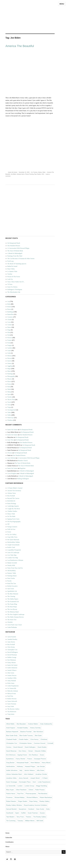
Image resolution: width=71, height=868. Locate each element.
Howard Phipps (30, 766)
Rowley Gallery (44, 801)
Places (9, 381)
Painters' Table (12, 573)
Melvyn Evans (12, 694)
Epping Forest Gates (13, 519)
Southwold (10, 813)
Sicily (48, 809)
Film (9, 332)
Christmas (44, 739)
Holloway (20, 766)
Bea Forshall (11, 496)
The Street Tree (12, 620)
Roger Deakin (23, 801)
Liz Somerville (12, 688)
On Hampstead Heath (14, 243)
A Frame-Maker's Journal (15, 488)
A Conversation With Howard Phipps (18, 248)
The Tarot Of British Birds (15, 251)
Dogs (9, 330)
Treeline (10, 274)
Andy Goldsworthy (46, 724)
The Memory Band (13, 612)
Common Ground (40, 743)
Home (7, 833)
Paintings (10, 374)
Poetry (9, 384)
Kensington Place (25, 782)
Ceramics (10, 317)
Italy (21, 770)
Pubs (9, 387)
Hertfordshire (10, 766)
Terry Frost (20, 817)
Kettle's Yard (11, 547)
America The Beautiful (20, 46)
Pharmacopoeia (31, 794)
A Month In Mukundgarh (15, 253)
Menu (62, 4)
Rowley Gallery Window (14, 805)
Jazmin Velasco (12, 670)
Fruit (9, 343)
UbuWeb (10, 622)
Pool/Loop (10, 261)
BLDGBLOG (11, 501)
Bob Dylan (38, 736)
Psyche (9, 581)
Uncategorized (12, 410)
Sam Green (11, 589)
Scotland (31, 809)
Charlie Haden (23, 739)
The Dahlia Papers (13, 599)
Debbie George (12, 657)
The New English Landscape (16, 614)
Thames (28, 817)
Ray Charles (38, 174)
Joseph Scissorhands (13, 545)
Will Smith (40, 821)
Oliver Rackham (21, 790)
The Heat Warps (12, 607)
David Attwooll (18, 747)
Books (9, 307)
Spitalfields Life (12, 591)
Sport (9, 394)
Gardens (10, 348)
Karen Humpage (12, 782)
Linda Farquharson (13, 686)
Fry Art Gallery (12, 534)
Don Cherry (22, 751)
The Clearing (11, 596)
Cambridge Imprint (13, 506)
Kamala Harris (21, 174)
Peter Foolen (11, 578)
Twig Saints (11, 714)
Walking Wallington (23, 479)
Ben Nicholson (38, 732)
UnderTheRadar (12, 627)
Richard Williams (32, 797)
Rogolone (23, 468)
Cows (9, 322)
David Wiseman (12, 655)
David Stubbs (42, 747)
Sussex (42, 813)
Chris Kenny (11, 647)
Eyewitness (10, 759)
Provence (9, 797)
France (30, 759)
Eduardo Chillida (40, 751)
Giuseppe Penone (40, 759)
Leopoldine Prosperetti (14, 550)
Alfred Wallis (10, 724)
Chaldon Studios (12, 511)
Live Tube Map (12, 555)
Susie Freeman (12, 704)
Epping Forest (22, 755)
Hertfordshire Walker (14, 542)
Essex (42, 755)
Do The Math (11, 516)
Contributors (9, 842)
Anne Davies (11, 642)
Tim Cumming (11, 821)
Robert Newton (12, 699)
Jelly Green (11, 673)
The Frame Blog (12, 604)
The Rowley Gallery (13, 709)
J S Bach (45, 778)
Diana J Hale (11, 514)
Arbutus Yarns (12, 493)
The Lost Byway (12, 609)
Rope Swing (33, 801)
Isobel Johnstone (12, 668)
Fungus (9, 345)
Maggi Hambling (42, 786)
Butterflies (10, 314)
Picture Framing (29, 174)
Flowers (10, 338)
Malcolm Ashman (13, 691)
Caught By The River (14, 509)
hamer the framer (13, 172)
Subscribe (9, 838)
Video (44, 172)
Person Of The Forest (14, 277)
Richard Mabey (20, 797)
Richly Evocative (12, 586)
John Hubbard (29, 774)
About (7, 847)
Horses (9, 358)
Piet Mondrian (43, 794)
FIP (8, 524)
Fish (9, 335)
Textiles (10, 397)
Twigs (9, 407)
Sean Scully (40, 809)
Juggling (10, 366)
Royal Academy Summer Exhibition (35, 805)
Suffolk (23, 813)
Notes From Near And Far (15, 568)
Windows (10, 420)
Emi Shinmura (12, 660)
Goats (9, 351)
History (40, 172)
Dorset (31, 751)
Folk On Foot (11, 529)
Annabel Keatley (12, 639)
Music (9, 371)
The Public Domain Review (16, 617)
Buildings (10, 312)
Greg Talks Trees (12, 537)
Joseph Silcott (35, 778)
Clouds (9, 320)
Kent (34, 782)
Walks (9, 415)
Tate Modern (10, 817)
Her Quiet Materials (13, 540)
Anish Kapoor (11, 728)
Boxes (9, 309)
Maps (9, 369)
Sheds (9, 389)
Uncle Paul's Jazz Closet (15, 625)
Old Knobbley (12, 571)
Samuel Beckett (11, 809)
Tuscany (20, 821)
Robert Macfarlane (46, 797)
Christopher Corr (12, 650)
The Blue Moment (13, 594)
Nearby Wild (11, 565)
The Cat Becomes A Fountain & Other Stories (21, 259)
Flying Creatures (12, 527)
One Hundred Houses (14, 246)
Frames (35, 172)
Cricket (9, 325)
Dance (9, 327)
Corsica (9, 747)
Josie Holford (11, 458)
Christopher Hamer (25, 743)
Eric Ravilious (33, 755)
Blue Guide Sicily (12, 736)
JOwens (10, 453)
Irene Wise (10, 440)
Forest (9, 532)
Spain (17, 813)
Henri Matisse (35, 763)
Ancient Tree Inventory (14, 491)
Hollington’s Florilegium (15, 290)
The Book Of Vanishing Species (17, 264)
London (20, 786)
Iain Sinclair (41, 766)
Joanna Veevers (12, 675)
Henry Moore (46, 763)
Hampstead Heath (23, 763)
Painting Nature (12, 576)
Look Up (10, 279)
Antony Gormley (35, 728)
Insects (9, 361)
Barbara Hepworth (12, 732)
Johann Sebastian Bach (14, 774)
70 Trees (10, 284)
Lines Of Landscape (13, 553)
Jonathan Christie (41, 774)
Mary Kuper (10, 790)
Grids (9, 353)
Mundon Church (23, 461)
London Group (29, 786)
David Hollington (12, 652)
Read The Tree (12, 583)
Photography (11, 376)
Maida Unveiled (12, 563)
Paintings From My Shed (15, 256)
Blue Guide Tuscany (26, 736)
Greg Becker (10, 763)
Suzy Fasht (11, 706)
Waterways (11, 418)
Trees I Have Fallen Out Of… (16, 282)
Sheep (9, 392)
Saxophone (22, 809)
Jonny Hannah (12, 681)
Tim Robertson (12, 712)
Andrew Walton (33, 724)
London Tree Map (13, 558)
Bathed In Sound (12, 266)
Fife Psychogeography (14, 522)
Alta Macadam (21, 724)
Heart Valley (11, 269)
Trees (9, 405)
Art (32, 172)
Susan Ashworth (12, 701)
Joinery (9, 363)
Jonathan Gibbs (12, 678)
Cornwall (50, 743)
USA (43, 174)
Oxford (31, 790)
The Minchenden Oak (14, 292)
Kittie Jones (11, 683)
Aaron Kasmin (12, 637)
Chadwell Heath (11, 739)
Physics (10, 379)
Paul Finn (10, 696)
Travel (9, 402)
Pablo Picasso (40, 790)
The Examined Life (13, 602)
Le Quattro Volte (12, 271)
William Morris (30, 821)
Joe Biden (13, 174)
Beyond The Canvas (13, 498)
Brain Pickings (12, 503)
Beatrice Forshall (26, 732)
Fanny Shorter (12, 663)
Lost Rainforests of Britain (15, 560)
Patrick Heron (11, 794)
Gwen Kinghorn (12, 473)
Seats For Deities (12, 287)
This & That (11, 400)
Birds (9, 304)
